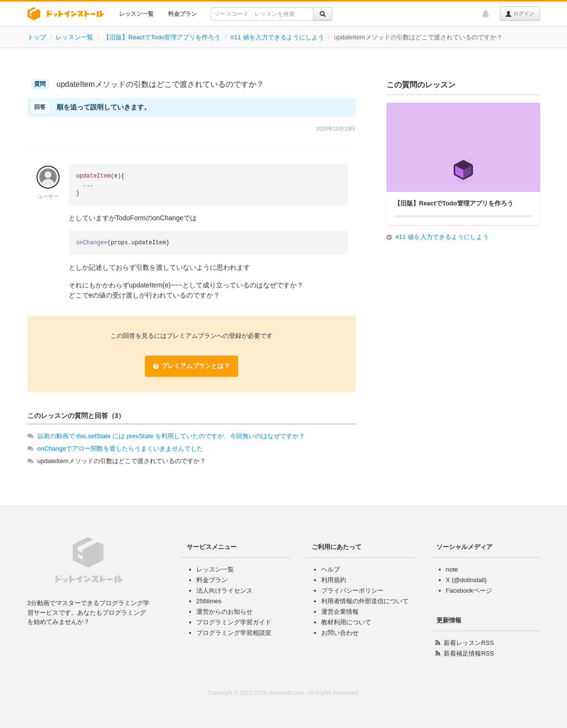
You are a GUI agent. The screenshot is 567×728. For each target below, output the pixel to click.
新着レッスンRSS (469, 643)
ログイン (520, 14)
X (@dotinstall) (466, 580)
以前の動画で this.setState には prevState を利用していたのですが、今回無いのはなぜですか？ (171, 436)
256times (209, 601)
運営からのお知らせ (224, 612)
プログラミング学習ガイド (234, 622)
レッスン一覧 (136, 14)
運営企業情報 (340, 612)
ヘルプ (331, 569)
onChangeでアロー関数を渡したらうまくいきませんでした (121, 448)
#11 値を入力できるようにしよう (277, 37)
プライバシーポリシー (352, 591)
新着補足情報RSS (469, 653)
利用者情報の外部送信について (365, 601)
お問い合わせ (340, 633)
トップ (37, 37)
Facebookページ (469, 591)
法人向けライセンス (224, 591)
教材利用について (346, 622)
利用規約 (334, 580)
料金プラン (182, 14)
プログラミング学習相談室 (234, 633)
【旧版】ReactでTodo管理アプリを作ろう (162, 37)
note (452, 569)
